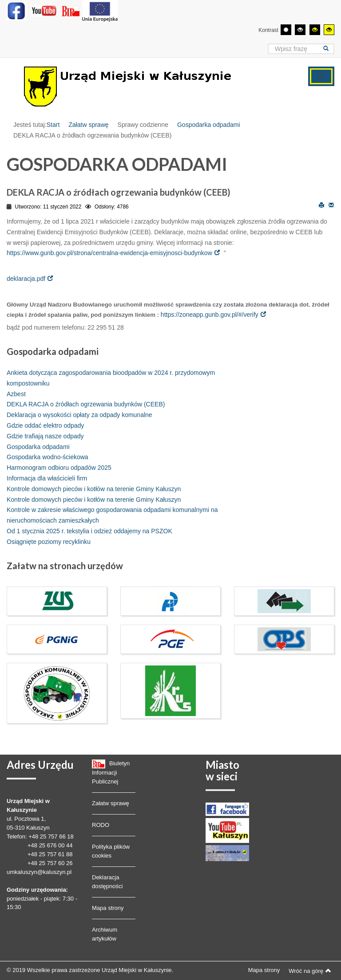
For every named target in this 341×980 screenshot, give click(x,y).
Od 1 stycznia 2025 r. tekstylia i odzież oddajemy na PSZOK (89, 531)
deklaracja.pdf (26, 279)
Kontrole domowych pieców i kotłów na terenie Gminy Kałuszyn (94, 489)
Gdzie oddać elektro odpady (45, 425)
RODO (101, 825)
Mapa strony (108, 908)
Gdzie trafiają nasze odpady (45, 436)
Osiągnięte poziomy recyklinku (49, 542)
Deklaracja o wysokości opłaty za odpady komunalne (79, 415)
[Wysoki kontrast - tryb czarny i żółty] (315, 30)
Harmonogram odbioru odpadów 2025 (59, 468)
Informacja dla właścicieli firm (47, 478)
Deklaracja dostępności (107, 882)
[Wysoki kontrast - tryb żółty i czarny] (329, 30)
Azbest (16, 394)
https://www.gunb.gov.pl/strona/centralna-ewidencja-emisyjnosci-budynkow (109, 253)
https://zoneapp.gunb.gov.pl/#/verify (210, 315)
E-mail (331, 205)
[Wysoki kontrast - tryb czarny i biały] (300, 30)
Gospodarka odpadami (209, 125)
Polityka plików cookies (111, 851)
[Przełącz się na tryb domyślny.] (286, 30)
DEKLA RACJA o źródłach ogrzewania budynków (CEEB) (86, 404)
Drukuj (321, 205)
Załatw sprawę (88, 125)
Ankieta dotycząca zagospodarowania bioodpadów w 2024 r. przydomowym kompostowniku (111, 378)
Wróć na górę (310, 971)
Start (53, 125)
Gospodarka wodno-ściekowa (48, 457)
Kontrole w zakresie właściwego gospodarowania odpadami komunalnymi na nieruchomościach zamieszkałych (112, 515)
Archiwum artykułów (105, 934)
